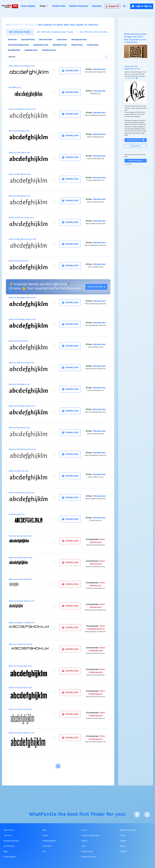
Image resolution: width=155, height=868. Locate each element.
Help (44, 830)
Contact (123, 852)
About (122, 846)
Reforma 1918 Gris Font (18, 341)
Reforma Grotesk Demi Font (20, 558)
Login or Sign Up (142, 6)
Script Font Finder (89, 857)
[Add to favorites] (54, 71)
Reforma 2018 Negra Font (19, 131)
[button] (125, 6)
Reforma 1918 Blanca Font (19, 428)
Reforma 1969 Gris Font (19, 471)
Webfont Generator (79, 6)
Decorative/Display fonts (18, 45)
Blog (6, 852)
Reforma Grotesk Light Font (20, 579)
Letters (84, 841)
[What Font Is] (6, 6)
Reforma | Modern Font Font (20, 644)
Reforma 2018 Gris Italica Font (21, 493)
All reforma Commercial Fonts (55, 32)
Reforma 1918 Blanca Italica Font (22, 109)
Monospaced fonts (79, 40)
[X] (147, 814)
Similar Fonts (59, 6)
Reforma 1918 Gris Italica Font (21, 218)
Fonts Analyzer (28, 6)
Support (112, 6)
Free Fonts (47, 846)
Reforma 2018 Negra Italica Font (22, 319)
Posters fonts (93, 45)
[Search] (106, 57)
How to (45, 836)
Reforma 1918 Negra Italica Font (22, 406)
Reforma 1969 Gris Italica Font (21, 363)
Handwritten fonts (41, 45)
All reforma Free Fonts (93, 32)
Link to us (8, 836)
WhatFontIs (43, 814)
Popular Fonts (87, 852)
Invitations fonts (49, 50)
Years (84, 846)
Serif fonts (12, 40)
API (44, 852)
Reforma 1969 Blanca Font (20, 174)
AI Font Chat (9, 846)
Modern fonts (77, 45)
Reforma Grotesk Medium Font (22, 601)
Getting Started (49, 841)
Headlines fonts (31, 50)
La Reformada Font (17, 514)
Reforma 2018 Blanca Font (19, 196)
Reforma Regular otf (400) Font (22, 623)
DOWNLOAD (70, 71)
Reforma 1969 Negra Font (19, 153)
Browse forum (136, 146)
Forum (84, 830)
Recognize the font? (136, 140)
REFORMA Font (15, 88)
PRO (15, 6)
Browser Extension (12, 841)
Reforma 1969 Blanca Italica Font (22, 239)
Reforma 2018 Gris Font (19, 261)
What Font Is (14, 25)
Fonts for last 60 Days (90, 836)
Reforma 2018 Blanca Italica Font (22, 449)
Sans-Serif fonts (28, 40)
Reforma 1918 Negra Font (19, 384)
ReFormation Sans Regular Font (22, 66)
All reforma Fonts (20, 32)
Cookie (123, 841)
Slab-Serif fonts (46, 40)
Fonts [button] (43, 6)
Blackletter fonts (60, 45)
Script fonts (62, 40)
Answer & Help (132, 78)
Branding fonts (14, 50)
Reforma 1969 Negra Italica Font (22, 298)
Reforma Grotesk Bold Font (20, 536)
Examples (97, 6)
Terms (123, 836)
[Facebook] (137, 814)
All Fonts (30, 25)
